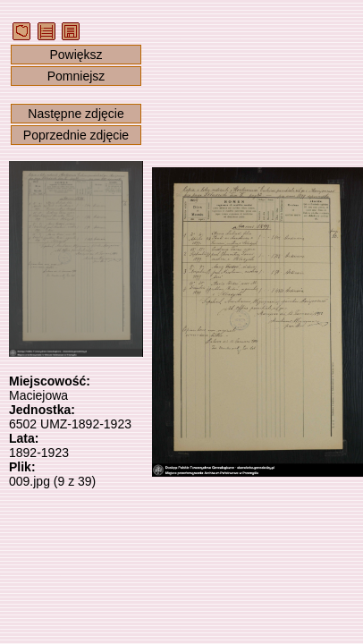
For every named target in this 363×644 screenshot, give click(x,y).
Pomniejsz (76, 76)
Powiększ (76, 55)
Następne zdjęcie (76, 114)
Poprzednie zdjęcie (76, 135)
